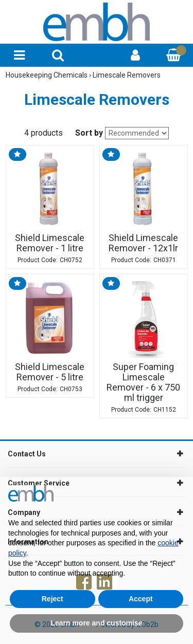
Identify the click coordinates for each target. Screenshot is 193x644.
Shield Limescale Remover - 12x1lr (143, 243)
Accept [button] (141, 599)
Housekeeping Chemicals (47, 75)
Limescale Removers (127, 75)
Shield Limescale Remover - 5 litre (50, 372)
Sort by (89, 133)
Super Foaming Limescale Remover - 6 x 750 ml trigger (143, 382)
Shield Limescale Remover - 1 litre (50, 243)
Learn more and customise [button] (96, 623)
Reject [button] (52, 599)
